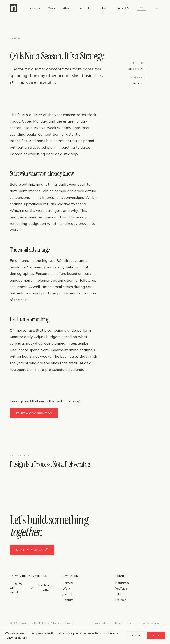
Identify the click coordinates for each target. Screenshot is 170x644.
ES (141, 8)
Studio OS (122, 8)
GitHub (120, 594)
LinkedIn (121, 600)
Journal (84, 8)
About (67, 8)
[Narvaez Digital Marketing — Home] (14, 8)
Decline (136, 635)
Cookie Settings (151, 623)
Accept (156, 635)
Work (52, 8)
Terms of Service (125, 623)
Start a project (32, 550)
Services (34, 8)
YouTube (121, 589)
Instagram (122, 583)
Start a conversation (34, 413)
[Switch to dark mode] (157, 8)
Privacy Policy (100, 623)
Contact (102, 8)
